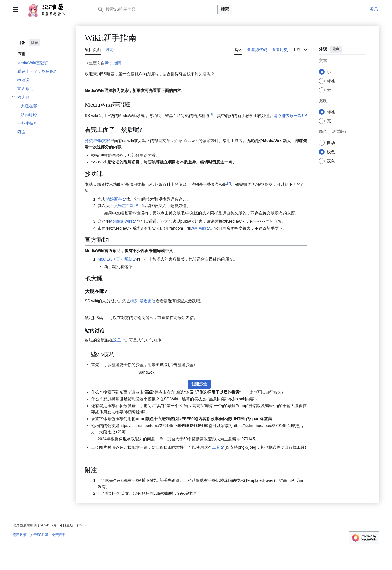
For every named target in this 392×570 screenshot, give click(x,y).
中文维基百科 (122, 206)
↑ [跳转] (99, 480)
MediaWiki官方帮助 (115, 259)
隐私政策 (20, 535)
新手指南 (113, 63)
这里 (117, 340)
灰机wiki (198, 228)
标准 (331, 81)
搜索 (225, 9)
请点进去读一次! (288, 116)
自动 (331, 143)
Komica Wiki (121, 221)
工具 (216, 447)
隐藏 (35, 43)
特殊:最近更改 (143, 301)
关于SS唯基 (39, 535)
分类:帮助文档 (97, 141)
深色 (331, 161)
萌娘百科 (114, 199)
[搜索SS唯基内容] (156, 10)
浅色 (331, 152)
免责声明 (59, 535)
